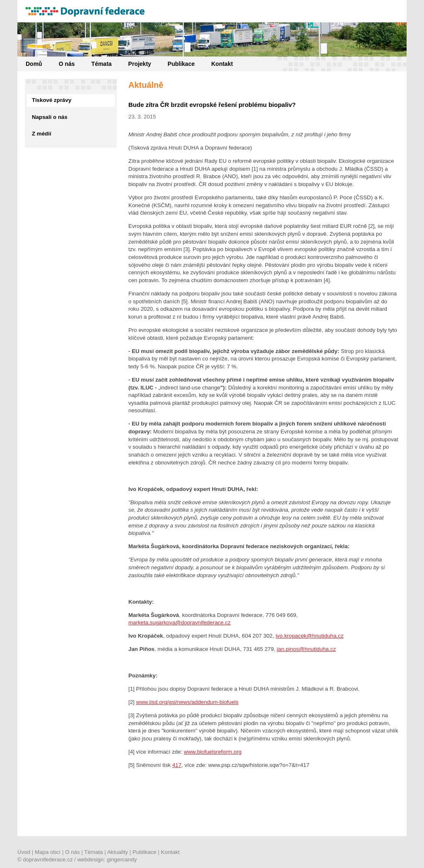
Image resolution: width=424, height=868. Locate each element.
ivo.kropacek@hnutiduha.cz (310, 636)
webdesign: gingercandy (107, 860)
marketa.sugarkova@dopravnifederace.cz (179, 623)
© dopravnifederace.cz (45, 860)
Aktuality (118, 852)
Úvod (24, 852)
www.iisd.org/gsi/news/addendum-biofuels (187, 702)
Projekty (140, 64)
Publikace (181, 64)
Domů (34, 64)
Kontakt (222, 64)
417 (177, 765)
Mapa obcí (48, 852)
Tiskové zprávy (52, 100)
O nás (67, 64)
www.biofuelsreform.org (213, 752)
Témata (102, 64)
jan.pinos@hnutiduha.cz (306, 649)
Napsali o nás (50, 117)
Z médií (42, 134)
